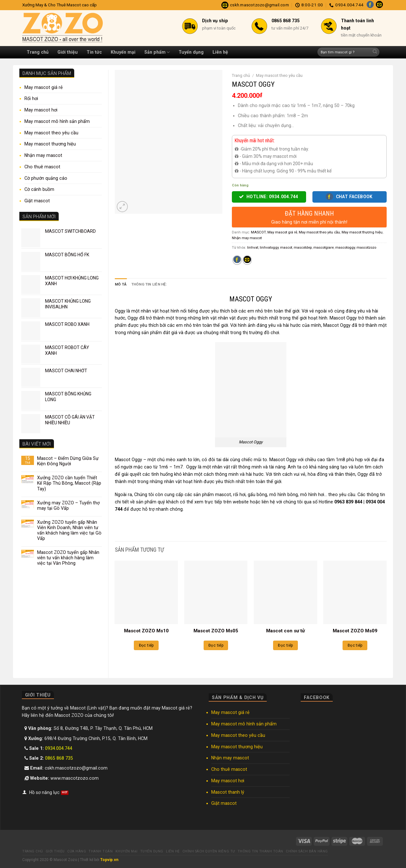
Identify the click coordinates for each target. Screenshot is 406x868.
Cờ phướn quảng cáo (46, 178)
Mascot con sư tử (285, 631)
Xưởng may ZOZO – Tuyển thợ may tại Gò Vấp (68, 505)
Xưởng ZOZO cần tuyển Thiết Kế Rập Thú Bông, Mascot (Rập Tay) (69, 483)
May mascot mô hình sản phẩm (57, 121)
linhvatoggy (269, 247)
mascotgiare (324, 247)
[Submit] (375, 52)
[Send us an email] (379, 5)
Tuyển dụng (191, 52)
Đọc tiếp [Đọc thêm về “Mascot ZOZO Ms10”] (146, 645)
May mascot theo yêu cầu (51, 133)
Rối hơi (31, 98)
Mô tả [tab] (121, 284)
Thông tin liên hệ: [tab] (149, 284)
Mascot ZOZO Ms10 (146, 631)
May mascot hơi (41, 110)
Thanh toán (101, 851)
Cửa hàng (77, 851)
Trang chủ (38, 52)
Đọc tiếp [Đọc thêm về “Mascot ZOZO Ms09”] (355, 645)
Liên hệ (220, 52)
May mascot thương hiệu (50, 144)
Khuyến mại (123, 52)
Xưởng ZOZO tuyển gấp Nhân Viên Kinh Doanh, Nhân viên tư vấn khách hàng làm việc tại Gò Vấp (69, 530)
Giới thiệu (68, 52)
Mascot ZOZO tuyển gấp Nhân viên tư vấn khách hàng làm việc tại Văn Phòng (68, 558)
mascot (286, 247)
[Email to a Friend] (247, 260)
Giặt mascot (37, 201)
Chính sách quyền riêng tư (209, 851)
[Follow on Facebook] (370, 5)
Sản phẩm (157, 52)
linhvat (253, 247)
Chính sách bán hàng (307, 851)
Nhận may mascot (43, 155)
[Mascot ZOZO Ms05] (216, 592)
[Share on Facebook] (237, 260)
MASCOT (258, 232)
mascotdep (303, 247)
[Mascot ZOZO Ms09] (355, 592)
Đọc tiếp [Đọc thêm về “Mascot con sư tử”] (285, 645)
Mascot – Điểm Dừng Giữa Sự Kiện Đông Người (68, 461)
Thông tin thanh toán (260, 851)
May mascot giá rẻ (44, 87)
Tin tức (94, 52)
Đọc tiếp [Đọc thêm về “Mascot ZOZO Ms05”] (216, 645)
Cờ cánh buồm (39, 189)
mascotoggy (345, 247)
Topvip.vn (109, 860)
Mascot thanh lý (228, 792)
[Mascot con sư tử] (285, 592)
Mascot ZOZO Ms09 (355, 631)
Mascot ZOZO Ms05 (216, 631)
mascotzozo (366, 247)
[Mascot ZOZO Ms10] (146, 592)
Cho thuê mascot (42, 167)
